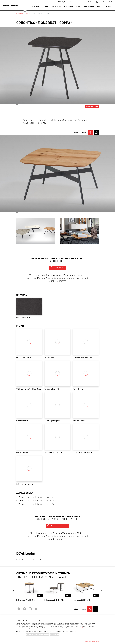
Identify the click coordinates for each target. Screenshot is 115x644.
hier (75, 631)
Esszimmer (46, 7)
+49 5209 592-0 (58, 268)
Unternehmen (89, 7)
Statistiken (19, 635)
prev (13, 591)
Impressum (88, 641)
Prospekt (21, 560)
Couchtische (28, 13)
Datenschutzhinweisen (81, 628)
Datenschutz (96, 641)
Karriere (100, 7)
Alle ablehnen (30, 635)
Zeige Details (20, 638)
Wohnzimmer (57, 7)
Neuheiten (36, 7)
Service (79, 7)
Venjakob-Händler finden (57, 526)
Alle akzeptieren (55, 635)
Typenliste (36, 560)
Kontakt (109, 7)
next (102, 591)
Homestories (69, 7)
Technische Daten (92, 107)
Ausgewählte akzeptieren (42, 635)
